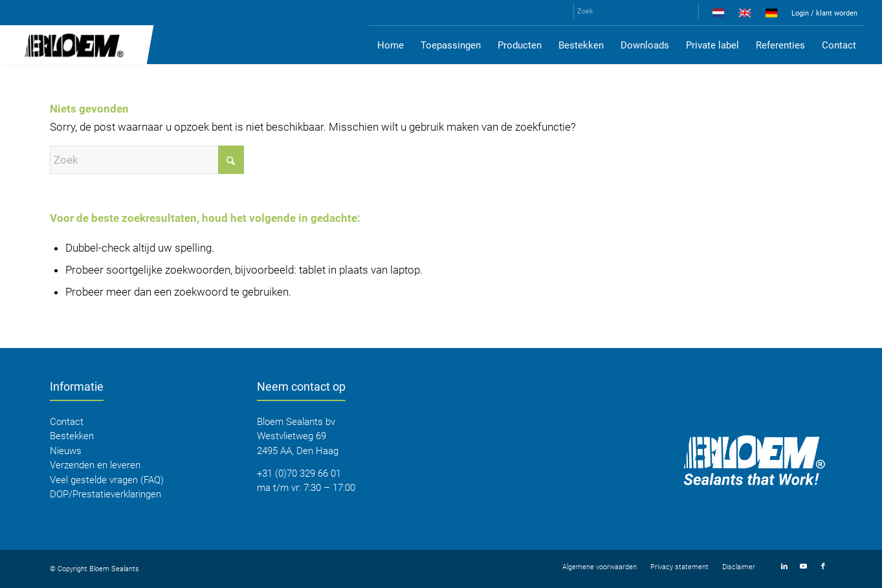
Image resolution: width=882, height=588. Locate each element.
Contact (67, 422)
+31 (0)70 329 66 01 (299, 474)
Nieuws (66, 451)
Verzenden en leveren (95, 465)
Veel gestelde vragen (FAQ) (107, 480)
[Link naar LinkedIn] (784, 567)
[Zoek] (636, 11)
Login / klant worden (824, 13)
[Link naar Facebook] (823, 567)
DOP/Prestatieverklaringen (105, 494)
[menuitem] (719, 16)
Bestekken (72, 436)
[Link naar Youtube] (804, 567)
